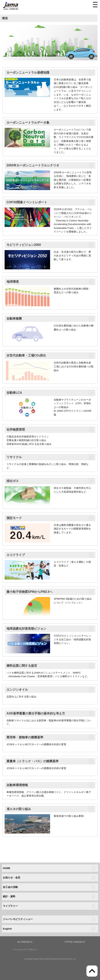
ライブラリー (10, 906)
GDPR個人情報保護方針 (75, 942)
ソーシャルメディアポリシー (25, 950)
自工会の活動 (10, 887)
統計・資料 (9, 896)
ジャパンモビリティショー (18, 919)
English (7, 929)
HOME (7, 868)
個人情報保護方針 (25, 942)
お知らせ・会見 (12, 878)
